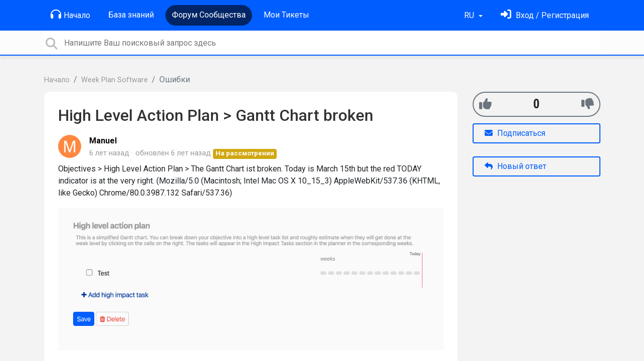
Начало (70, 15)
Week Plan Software (115, 80)
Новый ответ (515, 166)
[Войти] (545, 15)
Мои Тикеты (286, 15)
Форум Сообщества (209, 15)
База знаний (131, 15)
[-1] (588, 104)
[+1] (485, 104)
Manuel (103, 141)
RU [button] (470, 15)
